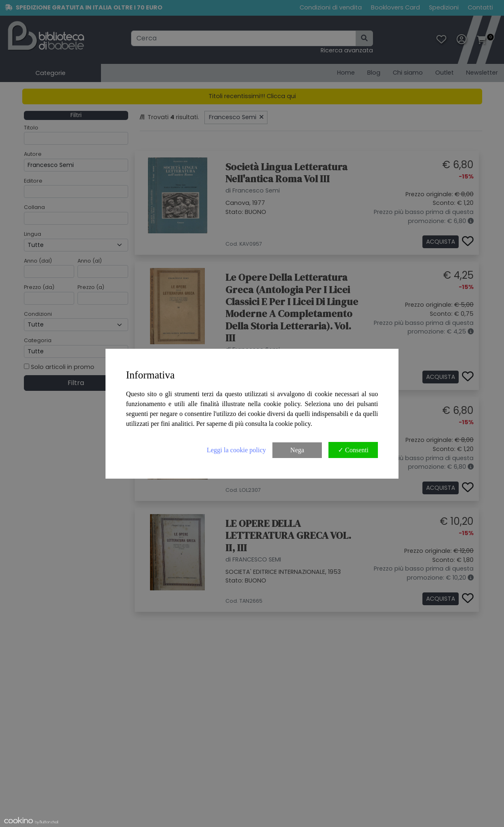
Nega (297, 450)
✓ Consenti (353, 450)
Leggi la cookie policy (237, 450)
